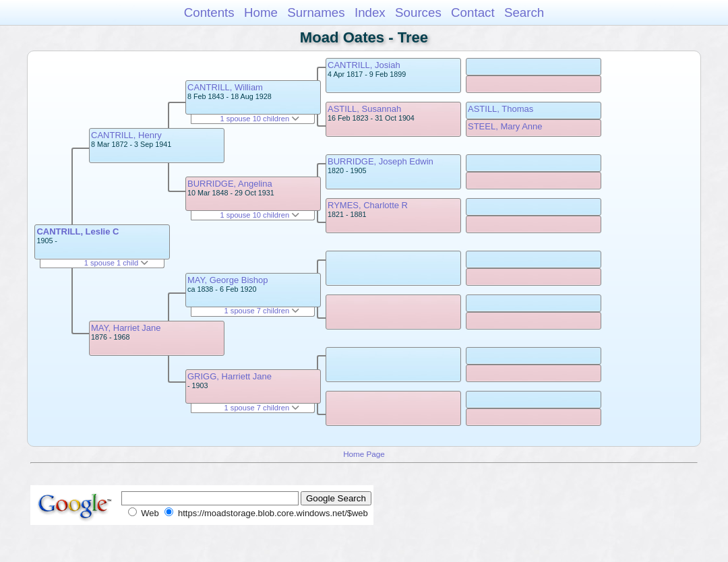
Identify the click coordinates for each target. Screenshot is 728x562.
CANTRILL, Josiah (364, 65)
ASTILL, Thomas (500, 109)
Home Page (364, 454)
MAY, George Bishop (227, 280)
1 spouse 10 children (260, 119)
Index (370, 12)
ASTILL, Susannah (364, 109)
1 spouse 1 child (117, 263)
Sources (418, 12)
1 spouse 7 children (262, 311)
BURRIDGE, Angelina (230, 184)
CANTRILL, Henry (126, 135)
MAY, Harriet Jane (126, 328)
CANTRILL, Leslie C (78, 231)
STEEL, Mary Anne (505, 126)
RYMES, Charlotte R (368, 205)
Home (261, 12)
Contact (473, 12)
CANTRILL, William (225, 87)
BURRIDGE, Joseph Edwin (381, 161)
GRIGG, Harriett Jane (230, 376)
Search (524, 12)
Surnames (316, 12)
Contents (209, 12)
